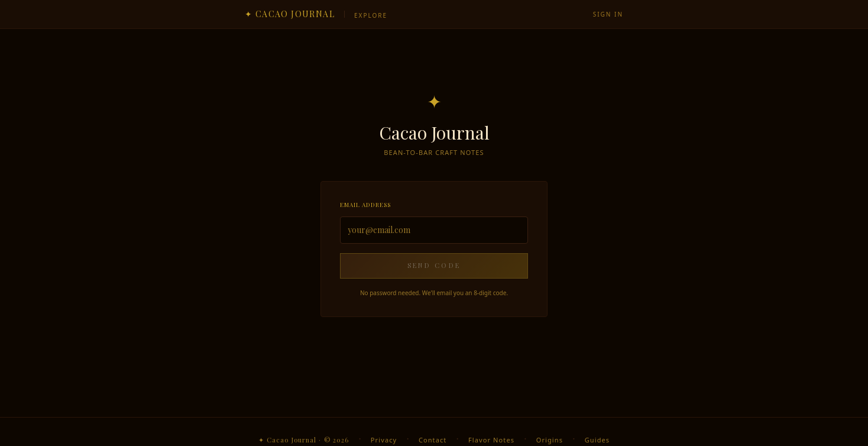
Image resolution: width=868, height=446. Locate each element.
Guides (597, 440)
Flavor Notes (491, 440)
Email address (365, 205)
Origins (550, 440)
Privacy (384, 440)
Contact (433, 440)
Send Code (434, 265)
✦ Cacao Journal (290, 14)
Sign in (608, 14)
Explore (371, 15)
